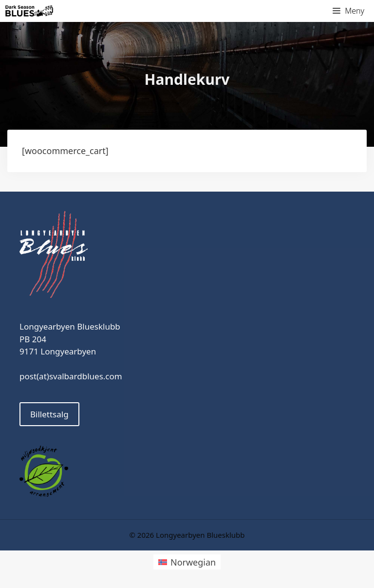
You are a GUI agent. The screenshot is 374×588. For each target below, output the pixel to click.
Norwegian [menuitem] (193, 562)
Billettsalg (49, 414)
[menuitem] (187, 562)
